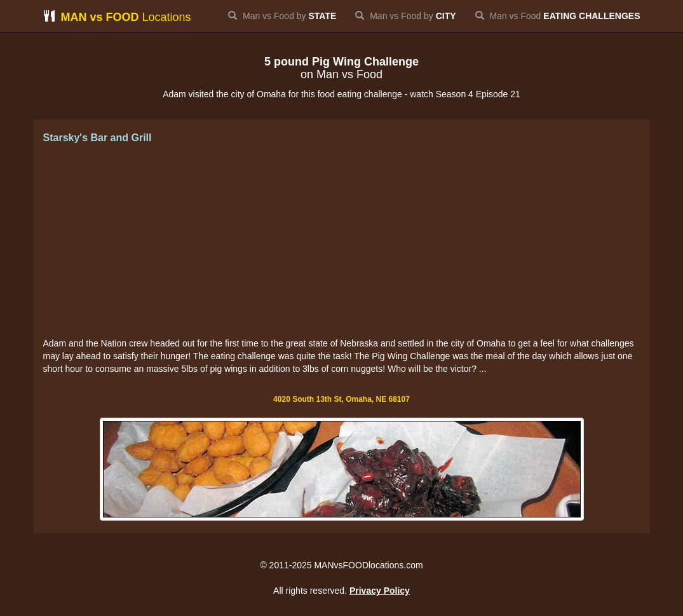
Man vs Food (558, 16)
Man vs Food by (282, 16)
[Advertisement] (342, 242)
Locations (117, 17)
